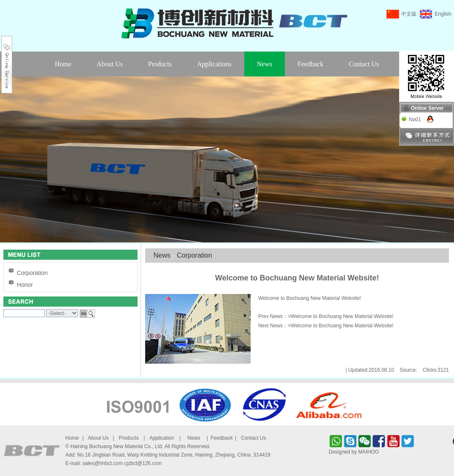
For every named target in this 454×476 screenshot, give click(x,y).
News (265, 64)
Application (162, 438)
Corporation (32, 273)
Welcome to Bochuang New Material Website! (342, 316)
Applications (214, 64)
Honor (25, 285)
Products (160, 64)
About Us (110, 64)
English (443, 14)
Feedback (310, 64)
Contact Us (364, 64)
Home (63, 64)
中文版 (409, 14)
